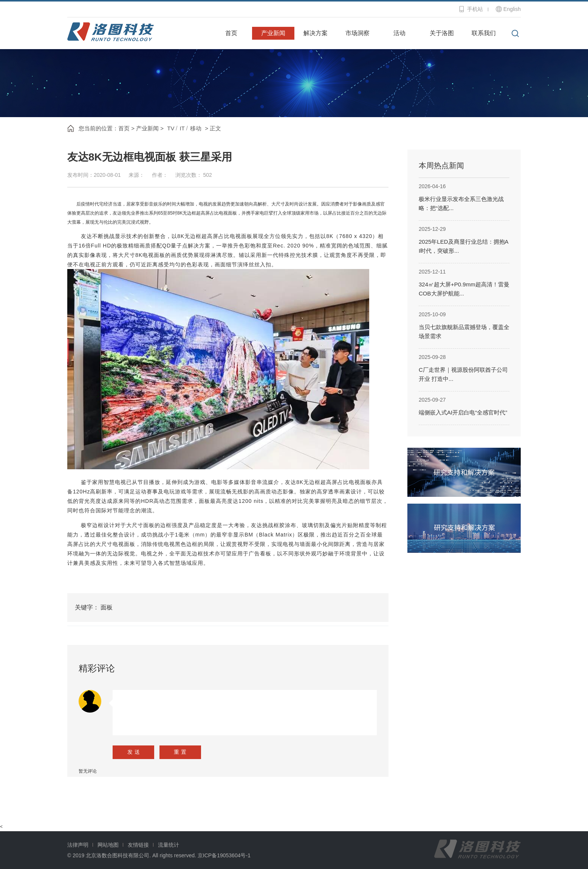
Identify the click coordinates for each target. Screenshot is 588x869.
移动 (196, 128)
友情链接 (138, 845)
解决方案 (316, 33)
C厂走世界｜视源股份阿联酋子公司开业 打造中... (463, 374)
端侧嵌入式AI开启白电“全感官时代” (463, 412)
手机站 (475, 9)
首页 (231, 33)
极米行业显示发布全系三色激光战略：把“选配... (461, 203)
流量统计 (169, 845)
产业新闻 (273, 33)
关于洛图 (442, 33)
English (512, 9)
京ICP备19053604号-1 (224, 855)
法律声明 (78, 845)
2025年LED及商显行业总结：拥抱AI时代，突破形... (464, 246)
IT (182, 128)
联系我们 (484, 33)
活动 (399, 33)
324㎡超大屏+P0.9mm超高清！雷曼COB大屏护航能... (464, 289)
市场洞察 (357, 33)
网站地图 (108, 845)
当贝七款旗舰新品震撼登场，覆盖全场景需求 (464, 332)
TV (171, 128)
